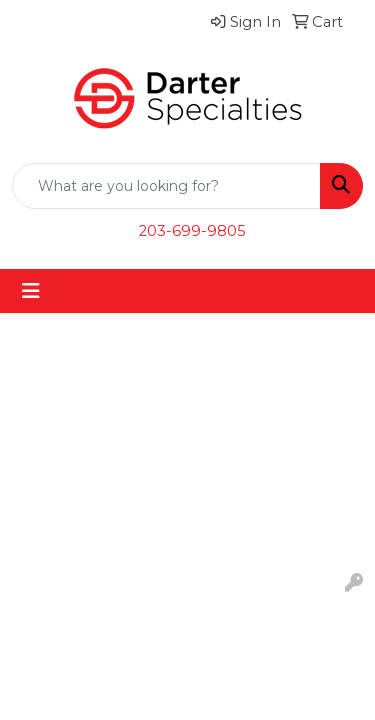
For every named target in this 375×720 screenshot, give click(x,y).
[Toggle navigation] (31, 291)
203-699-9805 (192, 231)
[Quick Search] (166, 186)
